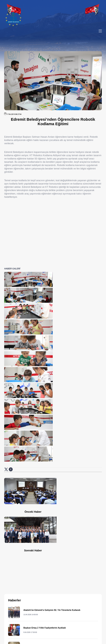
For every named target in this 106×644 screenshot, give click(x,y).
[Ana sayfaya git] (20, 582)
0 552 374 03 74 (66, 610)
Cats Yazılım (50, 640)
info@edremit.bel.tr (72, 625)
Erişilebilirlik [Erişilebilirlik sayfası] (62, 640)
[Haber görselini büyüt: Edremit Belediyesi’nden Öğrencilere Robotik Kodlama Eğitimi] (20, 282)
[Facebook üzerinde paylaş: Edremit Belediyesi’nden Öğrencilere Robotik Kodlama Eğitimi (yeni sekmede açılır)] (11, 365)
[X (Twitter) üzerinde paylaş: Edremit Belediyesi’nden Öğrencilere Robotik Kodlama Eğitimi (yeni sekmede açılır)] (6, 365)
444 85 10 (71, 597)
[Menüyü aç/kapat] (100, 31)
